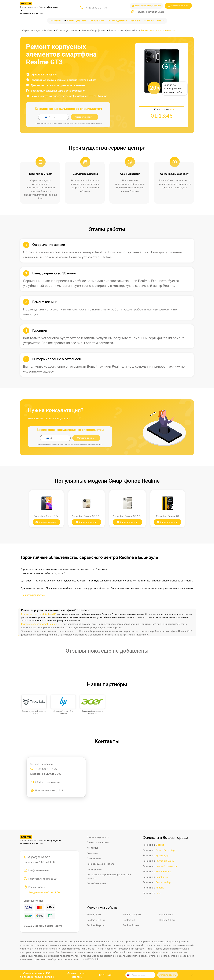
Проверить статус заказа (146, 6)
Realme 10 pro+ (96, 925)
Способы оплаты (96, 883)
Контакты (149, 21)
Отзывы (161, 21)
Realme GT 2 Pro (96, 920)
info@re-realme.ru (36, 870)
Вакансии (135, 21)
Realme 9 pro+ (131, 925)
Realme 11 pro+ (168, 920)
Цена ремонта (97, 21)
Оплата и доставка (117, 21)
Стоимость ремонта (98, 837)
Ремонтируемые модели (101, 864)
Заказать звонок (178, 6)
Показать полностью (33, 595)
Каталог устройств (77, 21)
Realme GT (129, 920)
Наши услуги (94, 869)
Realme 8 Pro (94, 915)
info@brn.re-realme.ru (45, 782)
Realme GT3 (166, 915)
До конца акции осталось (77, 975)
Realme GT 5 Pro (132, 915)
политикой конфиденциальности (90, 123)
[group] (34, 705)
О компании (55, 21)
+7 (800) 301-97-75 (96, 8)
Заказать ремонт (46, 522)
